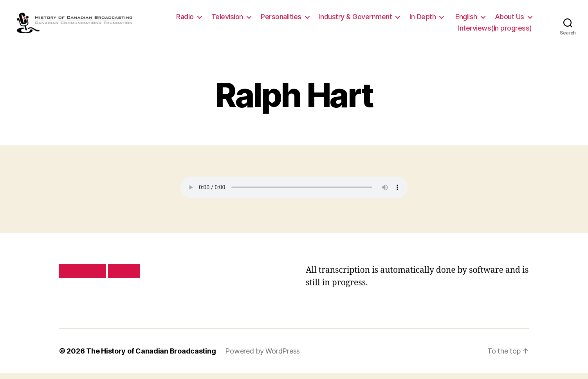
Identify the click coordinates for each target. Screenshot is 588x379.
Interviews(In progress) (495, 31)
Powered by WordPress (262, 357)
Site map (124, 277)
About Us (426, 31)
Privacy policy (83, 277)
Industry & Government (403, 19)
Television (274, 19)
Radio (232, 19)
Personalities (328, 19)
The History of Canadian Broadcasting (151, 357)
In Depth (470, 19)
